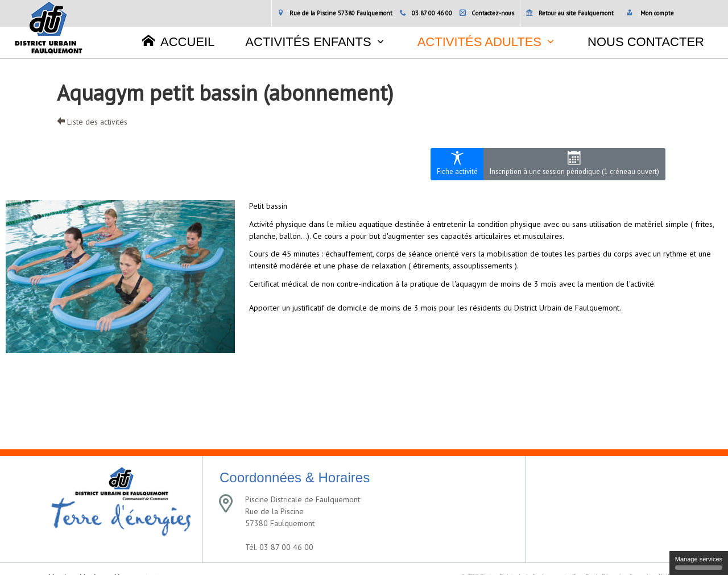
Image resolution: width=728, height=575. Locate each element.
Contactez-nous (487, 13)
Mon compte (650, 13)
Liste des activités (92, 122)
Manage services (699, 563)
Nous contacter (646, 42)
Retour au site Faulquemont (570, 13)
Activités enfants (308, 42)
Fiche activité (457, 164)
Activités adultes (479, 42)
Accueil (178, 42)
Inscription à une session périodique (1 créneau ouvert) (574, 164)
